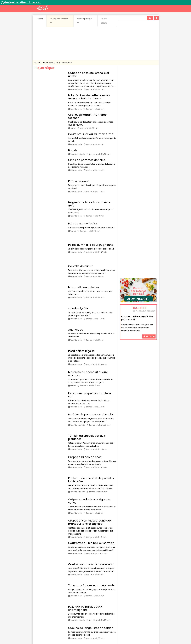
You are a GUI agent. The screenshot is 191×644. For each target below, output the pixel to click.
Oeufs (135, 613)
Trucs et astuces (130, 605)
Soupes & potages (96, 615)
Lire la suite (149, 303)
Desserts (41, 613)
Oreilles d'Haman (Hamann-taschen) (88, 116)
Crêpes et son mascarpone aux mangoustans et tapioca (90, 453)
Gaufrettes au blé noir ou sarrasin (91, 474)
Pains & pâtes (147, 613)
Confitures (101, 611)
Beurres (67, 611)
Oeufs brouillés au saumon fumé (91, 134)
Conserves (114, 611)
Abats (41, 611)
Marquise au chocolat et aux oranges (88, 324)
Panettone (75, 574)
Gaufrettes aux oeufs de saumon (91, 490)
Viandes (122, 615)
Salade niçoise (78, 270)
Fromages (104, 613)
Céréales (89, 611)
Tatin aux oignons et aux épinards (91, 506)
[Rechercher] (150, 18)
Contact (64, 634)
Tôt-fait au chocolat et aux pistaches (87, 378)
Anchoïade (76, 286)
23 (59, 592)
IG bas (115, 613)
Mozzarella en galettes (84, 254)
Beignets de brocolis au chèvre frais (89, 194)
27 (81, 592)
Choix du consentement (124, 637)
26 (75, 592)
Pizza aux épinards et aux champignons (85, 524)
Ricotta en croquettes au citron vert (90, 343)
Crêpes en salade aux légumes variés (89, 433)
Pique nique (67, 62)
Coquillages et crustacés (132, 611)
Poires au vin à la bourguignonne (91, 225)
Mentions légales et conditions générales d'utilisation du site (95, 634)
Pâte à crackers (79, 176)
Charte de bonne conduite (133, 634)
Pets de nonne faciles (83, 212)
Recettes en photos (52, 62)
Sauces (82, 615)
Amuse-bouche (54, 611)
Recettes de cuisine (59, 21)
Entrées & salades (56, 613)
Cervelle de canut (80, 238)
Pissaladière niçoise (81, 303)
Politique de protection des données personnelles (90, 637)
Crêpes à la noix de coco (85, 396)
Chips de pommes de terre (87, 160)
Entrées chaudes (73, 613)
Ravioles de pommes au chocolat (91, 361)
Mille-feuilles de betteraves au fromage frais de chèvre (89, 97)
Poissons (62, 615)
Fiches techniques (108, 605)
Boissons (78, 611)
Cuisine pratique (85, 21)
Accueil (39, 19)
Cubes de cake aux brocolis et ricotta (89, 75)
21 (49, 592)
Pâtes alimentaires (47, 615)
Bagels (73, 150)
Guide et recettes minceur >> (22, 2)
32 (90, 592)
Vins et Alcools (135, 615)
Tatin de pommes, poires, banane (91, 558)
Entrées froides (90, 613)
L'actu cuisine (104, 21)
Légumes (125, 613)
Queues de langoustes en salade (91, 541)
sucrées (111, 615)
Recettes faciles (62, 605)
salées (72, 615)
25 (70, 592)
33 (95, 592)
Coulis (149, 611)
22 (54, 592)
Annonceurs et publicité (47, 634)
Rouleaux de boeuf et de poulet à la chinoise (91, 414)
